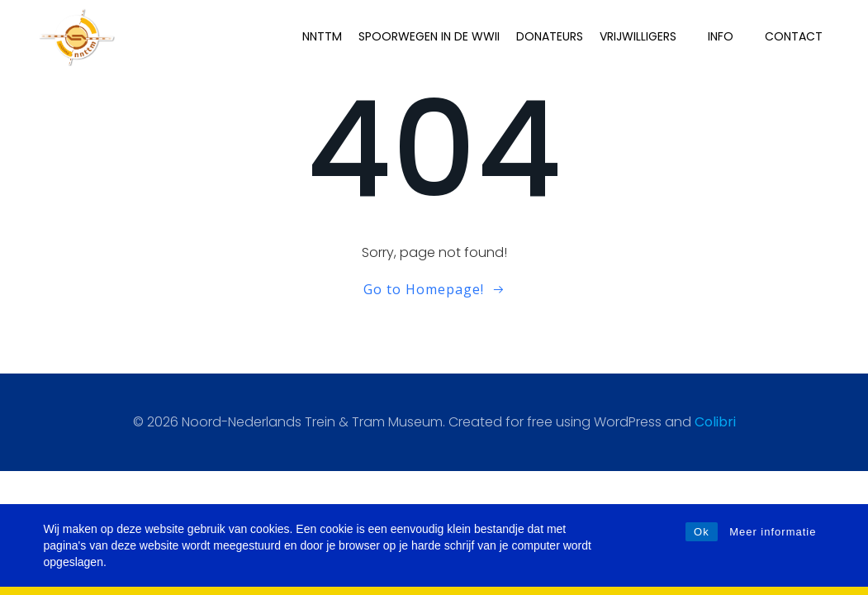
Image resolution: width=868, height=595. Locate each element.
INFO (728, 36)
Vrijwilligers (645, 36)
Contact (794, 36)
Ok (702, 532)
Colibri (715, 422)
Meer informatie (773, 532)
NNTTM (322, 36)
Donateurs (550, 36)
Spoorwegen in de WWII (429, 36)
